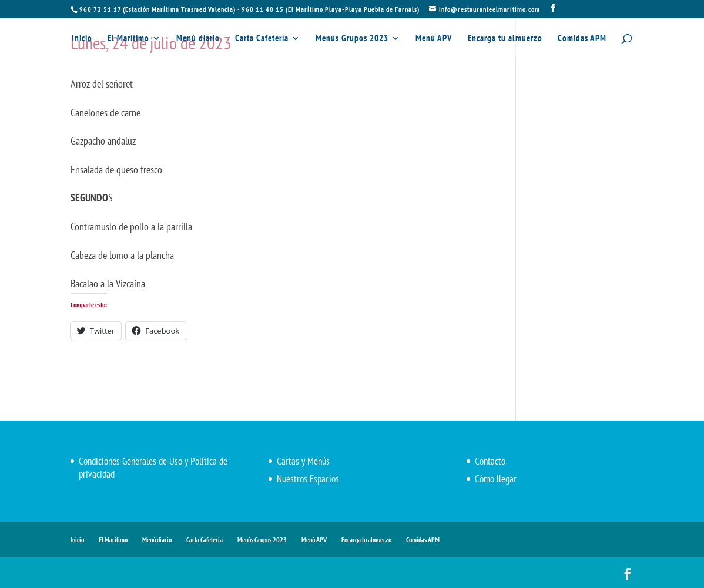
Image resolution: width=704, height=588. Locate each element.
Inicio (82, 39)
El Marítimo (128, 39)
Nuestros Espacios (308, 479)
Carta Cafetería (262, 39)
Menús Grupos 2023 (352, 39)
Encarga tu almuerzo (505, 39)
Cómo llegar (496, 479)
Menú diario (198, 39)
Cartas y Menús (303, 461)
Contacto (490, 461)
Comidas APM (582, 39)
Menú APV (434, 39)
